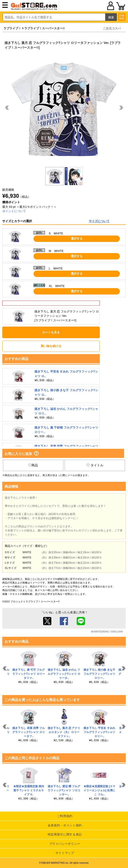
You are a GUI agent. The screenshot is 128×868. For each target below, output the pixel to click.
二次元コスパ (112, 28)
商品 (33, 465)
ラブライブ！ (12, 28)
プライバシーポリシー (65, 844)
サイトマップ (65, 853)
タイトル (95, 465)
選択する (77, 239)
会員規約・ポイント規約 (65, 825)
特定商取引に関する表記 (65, 834)
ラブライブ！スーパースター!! (44, 28)
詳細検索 (122, 17)
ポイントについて (14, 211)
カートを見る (51, 332)
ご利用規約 (65, 816)
